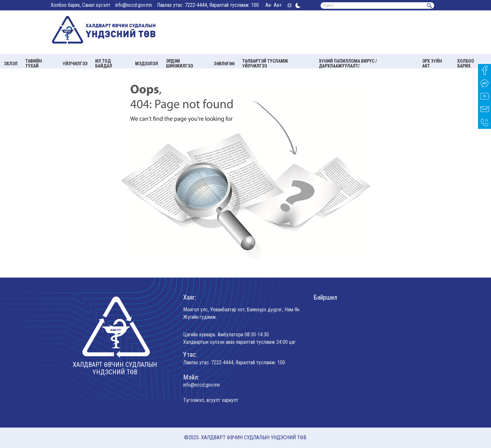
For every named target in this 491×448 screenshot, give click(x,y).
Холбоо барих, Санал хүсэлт (81, 5)
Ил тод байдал (104, 63)
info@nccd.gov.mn (134, 5)
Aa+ (278, 5)
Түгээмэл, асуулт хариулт (211, 400)
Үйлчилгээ (75, 64)
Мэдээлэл (147, 64)
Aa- (269, 5)
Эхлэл (11, 64)
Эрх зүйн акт (432, 63)
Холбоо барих (466, 63)
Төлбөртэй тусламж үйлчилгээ (265, 63)
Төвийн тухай (34, 63)
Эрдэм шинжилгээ (179, 63)
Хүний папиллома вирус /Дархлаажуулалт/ (348, 63)
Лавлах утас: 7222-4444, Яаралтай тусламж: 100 (208, 5)
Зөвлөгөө (224, 64)
